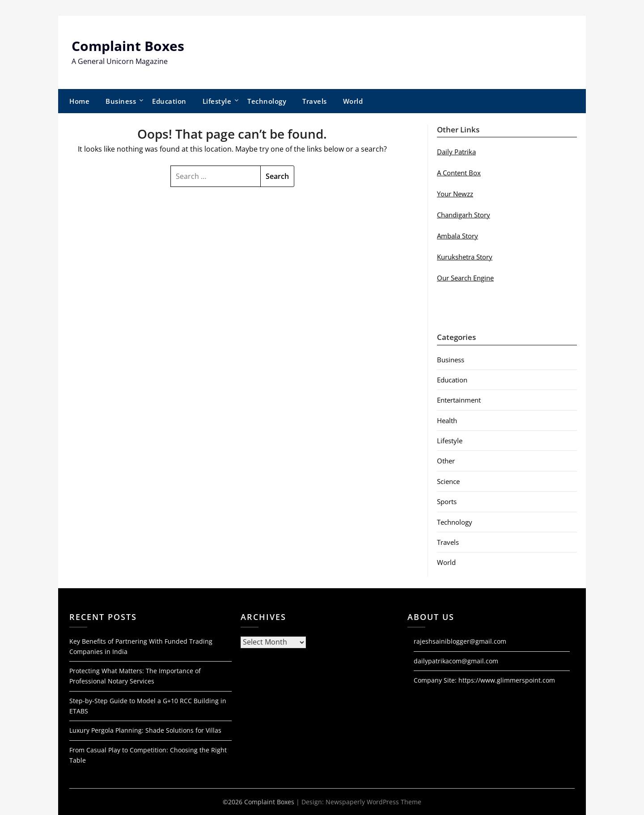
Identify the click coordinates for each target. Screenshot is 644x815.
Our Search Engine (465, 278)
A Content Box (459, 173)
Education (169, 101)
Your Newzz (455, 194)
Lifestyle (217, 101)
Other (446, 461)
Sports (447, 501)
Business (121, 101)
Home (79, 101)
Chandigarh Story (464, 215)
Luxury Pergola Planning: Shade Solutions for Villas (145, 730)
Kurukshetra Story (465, 257)
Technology (267, 101)
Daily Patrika (456, 152)
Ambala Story (458, 236)
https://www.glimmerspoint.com (507, 680)
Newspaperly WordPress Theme (373, 802)
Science (448, 481)
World (353, 101)
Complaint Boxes (128, 46)
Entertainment (459, 400)
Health (447, 420)
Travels (315, 101)
